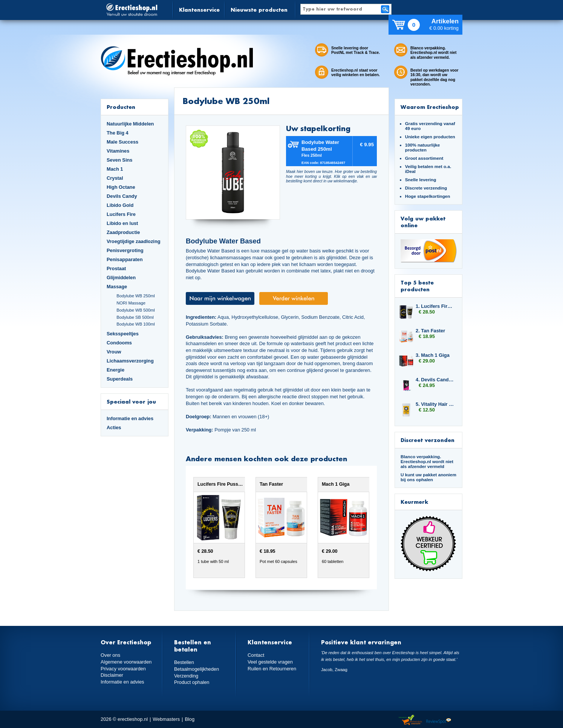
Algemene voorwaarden (126, 662)
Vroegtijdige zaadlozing (134, 241)
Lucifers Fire (121, 214)
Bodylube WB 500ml (136, 310)
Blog (190, 719)
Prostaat (116, 268)
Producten (121, 107)
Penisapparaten (125, 259)
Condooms (119, 343)
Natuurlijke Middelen (130, 124)
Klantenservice (199, 10)
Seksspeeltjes (123, 334)
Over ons (110, 655)
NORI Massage (131, 303)
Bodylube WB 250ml (136, 296)
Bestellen (184, 662)
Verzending (186, 676)
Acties (114, 427)
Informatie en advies (130, 418)
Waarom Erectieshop (430, 107)
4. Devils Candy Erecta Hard (435, 380)
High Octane (121, 187)
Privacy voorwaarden (123, 669)
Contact (256, 655)
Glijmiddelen (121, 278)
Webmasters (166, 719)
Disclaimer (112, 675)
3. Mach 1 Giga (433, 355)
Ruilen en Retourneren (272, 669)
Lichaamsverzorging (130, 361)
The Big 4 (118, 133)
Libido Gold (120, 205)
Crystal (115, 178)
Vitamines (118, 151)
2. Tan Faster (430, 331)
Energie (116, 370)
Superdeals (120, 379)
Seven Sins (119, 160)
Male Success (122, 142)
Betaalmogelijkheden (197, 669)
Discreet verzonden (428, 440)
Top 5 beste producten (417, 286)
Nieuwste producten (259, 10)
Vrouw (114, 352)
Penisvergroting (125, 250)
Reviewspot (439, 720)
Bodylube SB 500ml (135, 317)
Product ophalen (192, 682)
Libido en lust (122, 223)
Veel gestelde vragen (270, 662)
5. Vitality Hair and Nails (435, 404)
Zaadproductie (123, 232)
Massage (117, 287)
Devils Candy (122, 196)
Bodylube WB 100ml (136, 324)
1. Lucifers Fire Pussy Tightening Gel (435, 306)
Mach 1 (115, 169)
